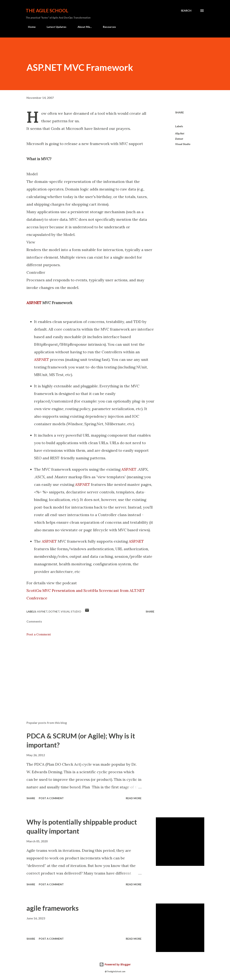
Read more (134, 798)
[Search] (186, 11)
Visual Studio (183, 144)
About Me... (82, 27)
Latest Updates (54, 27)
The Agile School (47, 11)
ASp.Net (180, 133)
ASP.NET (34, 303)
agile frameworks (53, 908)
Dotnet (179, 139)
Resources (107, 27)
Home (30, 27)
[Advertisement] (90, 674)
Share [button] (179, 112)
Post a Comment (39, 634)
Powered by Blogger (115, 964)
